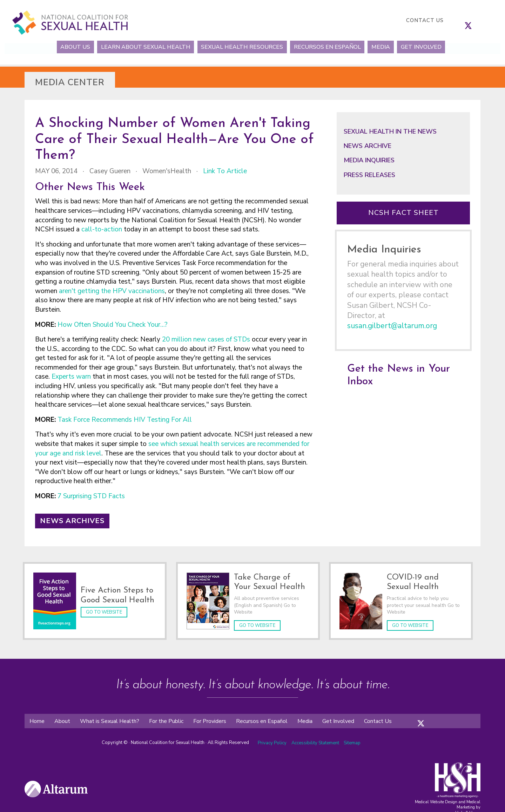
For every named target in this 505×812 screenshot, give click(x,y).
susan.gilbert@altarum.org (392, 326)
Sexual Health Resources (239, 47)
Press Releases (369, 175)
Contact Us (425, 20)
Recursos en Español (331, 47)
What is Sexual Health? (110, 718)
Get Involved (437, 47)
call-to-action (102, 229)
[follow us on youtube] (489, 20)
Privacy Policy (272, 740)
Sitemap (352, 740)
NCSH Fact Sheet (403, 213)
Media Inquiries (369, 160)
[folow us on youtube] (442, 715)
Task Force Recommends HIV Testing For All (125, 420)
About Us (60, 47)
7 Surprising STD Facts (92, 496)
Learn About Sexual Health (137, 47)
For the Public (166, 718)
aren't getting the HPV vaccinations (112, 291)
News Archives (72, 521)
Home (37, 718)
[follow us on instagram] (475, 20)
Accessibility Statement (316, 740)
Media (390, 47)
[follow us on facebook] (461, 20)
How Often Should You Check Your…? (113, 325)
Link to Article (225, 171)
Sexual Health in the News (390, 131)
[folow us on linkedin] (435, 715)
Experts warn (72, 377)
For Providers (210, 718)
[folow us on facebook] (414, 715)
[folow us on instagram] (428, 715)
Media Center (70, 82)
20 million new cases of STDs (206, 339)
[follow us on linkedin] (482, 20)
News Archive (368, 146)
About (62, 718)
